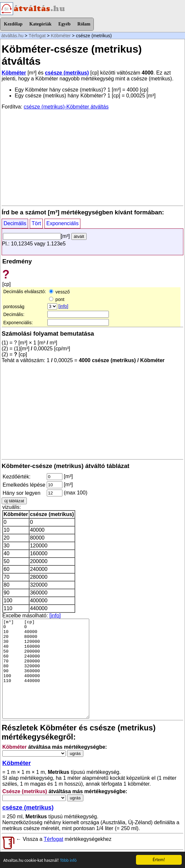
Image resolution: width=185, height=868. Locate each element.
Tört (36, 223)
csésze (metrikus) (67, 73)
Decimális (15, 223)
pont (57, 299)
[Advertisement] (92, 157)
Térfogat (37, 36)
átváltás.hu (12, 36)
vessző (59, 292)
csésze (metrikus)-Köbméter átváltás (66, 107)
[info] (63, 306)
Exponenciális (63, 223)
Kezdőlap (13, 24)
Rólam (84, 24)
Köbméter (61, 36)
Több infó (68, 861)
